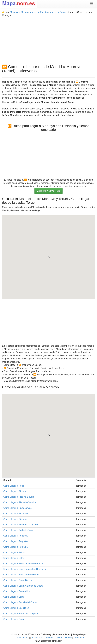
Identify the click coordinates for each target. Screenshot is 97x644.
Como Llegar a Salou (14, 558)
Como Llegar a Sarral (14, 597)
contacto (80, 638)
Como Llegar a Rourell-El (16, 547)
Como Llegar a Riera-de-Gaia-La (20, 502)
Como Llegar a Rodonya (15, 536)
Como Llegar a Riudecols (16, 514)
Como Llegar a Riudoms (15, 519)
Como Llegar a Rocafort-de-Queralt (21, 525)
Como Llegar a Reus (14, 486)
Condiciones (21, 638)
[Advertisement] (48, 37)
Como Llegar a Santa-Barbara (18, 580)
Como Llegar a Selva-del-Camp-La (21, 614)
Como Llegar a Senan (14, 619)
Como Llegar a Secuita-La (16, 608)
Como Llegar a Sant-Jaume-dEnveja (21, 575)
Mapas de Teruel (58, 12)
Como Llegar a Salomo (15, 552)
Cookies (49, 638)
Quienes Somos (64, 638)
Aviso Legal (37, 638)
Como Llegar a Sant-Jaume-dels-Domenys (24, 569)
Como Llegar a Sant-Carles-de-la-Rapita (23, 563)
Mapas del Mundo (19, 12)
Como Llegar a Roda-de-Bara (18, 530)
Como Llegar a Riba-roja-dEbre (19, 497)
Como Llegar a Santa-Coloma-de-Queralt (24, 586)
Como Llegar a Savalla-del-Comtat (20, 602)
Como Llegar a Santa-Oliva (17, 591)
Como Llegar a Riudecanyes (17, 508)
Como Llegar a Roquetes (16, 541)
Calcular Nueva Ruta (48, 191)
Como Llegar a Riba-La (15, 491)
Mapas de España (39, 12)
